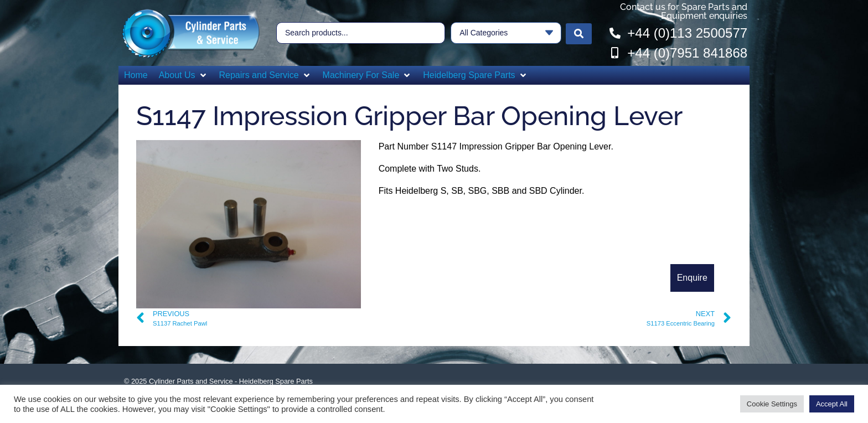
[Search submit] (579, 33)
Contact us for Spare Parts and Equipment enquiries (684, 11)
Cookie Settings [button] (772, 404)
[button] (184, 75)
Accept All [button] (832, 404)
